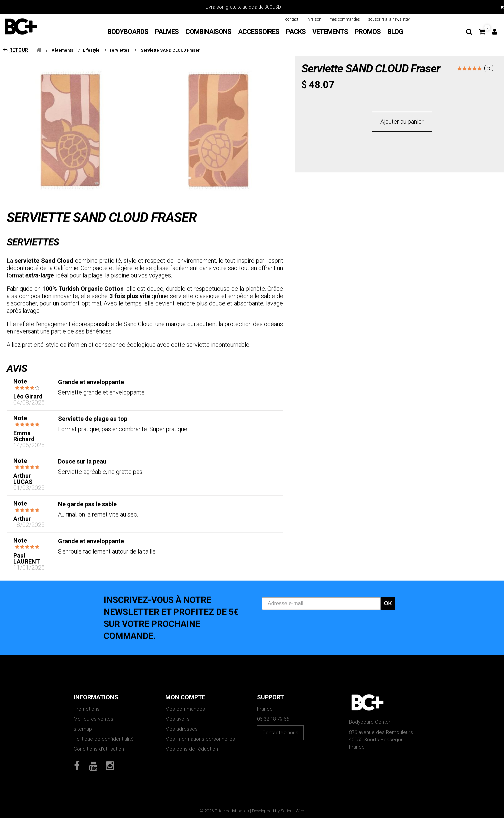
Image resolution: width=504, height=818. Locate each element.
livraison (314, 19)
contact (292, 19)
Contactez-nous (280, 733)
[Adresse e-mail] (321, 604)
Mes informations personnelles (200, 739)
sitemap (83, 729)
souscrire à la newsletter (389, 19)
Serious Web (292, 811)
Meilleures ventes (93, 719)
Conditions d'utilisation (99, 749)
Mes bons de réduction (192, 749)
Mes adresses (181, 729)
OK (388, 603)
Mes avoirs (177, 719)
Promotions (87, 709)
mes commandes (345, 19)
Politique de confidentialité (104, 739)
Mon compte (185, 697)
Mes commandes (185, 709)
